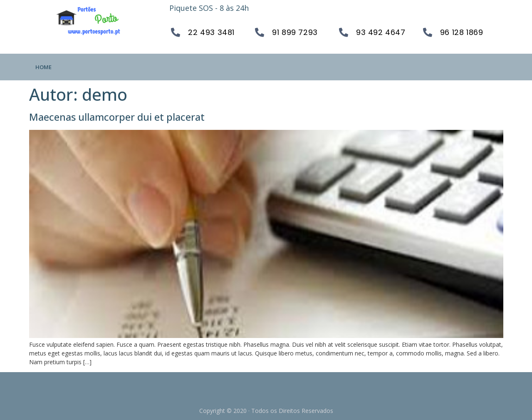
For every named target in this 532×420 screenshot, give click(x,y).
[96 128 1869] (428, 32)
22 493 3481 (211, 32)
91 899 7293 (295, 32)
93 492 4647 (381, 32)
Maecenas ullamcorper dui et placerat (117, 117)
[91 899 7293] (260, 32)
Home (43, 67)
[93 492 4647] (344, 32)
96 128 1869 (462, 32)
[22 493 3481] (176, 32)
